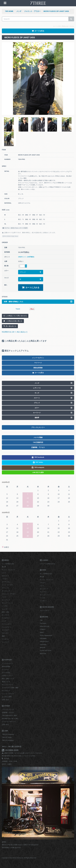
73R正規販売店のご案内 (9, 715)
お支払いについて (7, 676)
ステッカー (5, 633)
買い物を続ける (10, 326)
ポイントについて (7, 685)
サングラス (5, 615)
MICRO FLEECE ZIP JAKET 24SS (56, 11)
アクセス (6, 759)
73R (41, 620)
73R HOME (9, 11)
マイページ (5, 669)
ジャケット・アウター (32, 11)
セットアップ (6, 600)
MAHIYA (42, 648)
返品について (6, 682)
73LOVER (43, 623)
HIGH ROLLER (45, 626)
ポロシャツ (5, 576)
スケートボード (45, 611)
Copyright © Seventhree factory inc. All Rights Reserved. (19, 858)
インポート (5, 639)
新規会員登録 (6, 666)
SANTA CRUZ (44, 641)
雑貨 (3, 636)
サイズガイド (6, 691)
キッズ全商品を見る (46, 574)
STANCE (43, 629)
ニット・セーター (7, 585)
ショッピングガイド (8, 694)
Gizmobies (43, 644)
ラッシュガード (7, 624)
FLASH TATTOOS (45, 651)
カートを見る (6, 673)
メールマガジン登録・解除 (10, 688)
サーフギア (5, 630)
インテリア (5, 642)
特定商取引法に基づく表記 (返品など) (15, 332)
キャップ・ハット (7, 603)
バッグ (4, 621)
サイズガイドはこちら (10, 236)
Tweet (18, 309)
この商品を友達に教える (13, 321)
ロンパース (43, 592)
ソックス (5, 606)
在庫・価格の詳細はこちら (38, 302)
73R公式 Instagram (8, 740)
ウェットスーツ (7, 627)
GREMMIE (43, 638)
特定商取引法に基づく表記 (10, 718)
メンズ (19, 11)
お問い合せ (5, 700)
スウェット (5, 588)
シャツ (4, 573)
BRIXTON (43, 654)
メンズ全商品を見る (8, 564)
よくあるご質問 (7, 697)
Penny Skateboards (46, 635)
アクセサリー (6, 618)
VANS (42, 632)
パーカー (5, 579)
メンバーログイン (7, 663)
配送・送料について (8, 679)
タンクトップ (6, 591)
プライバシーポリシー (9, 722)
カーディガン (6, 582)
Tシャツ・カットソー (8, 570)
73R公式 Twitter (7, 737)
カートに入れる (31, 288)
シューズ (5, 609)
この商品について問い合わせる (15, 316)
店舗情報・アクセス (8, 712)
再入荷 (4, 567)
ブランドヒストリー (8, 709)
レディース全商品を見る (47, 564)
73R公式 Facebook (8, 734)
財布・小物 (5, 612)
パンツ (4, 597)
